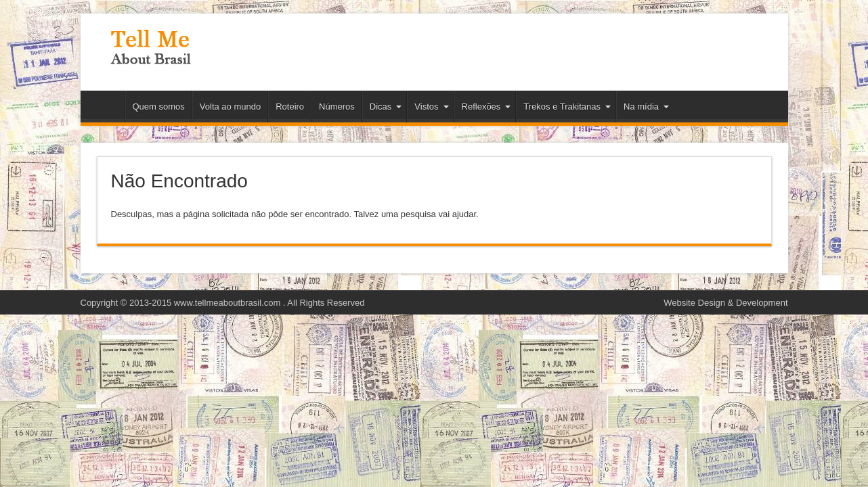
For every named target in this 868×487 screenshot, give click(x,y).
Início (106, 108)
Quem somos (159, 107)
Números (337, 107)
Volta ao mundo (230, 107)
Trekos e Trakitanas (567, 107)
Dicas (386, 107)
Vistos (431, 107)
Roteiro (290, 107)
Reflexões (486, 107)
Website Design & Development (725, 303)
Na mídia (646, 107)
